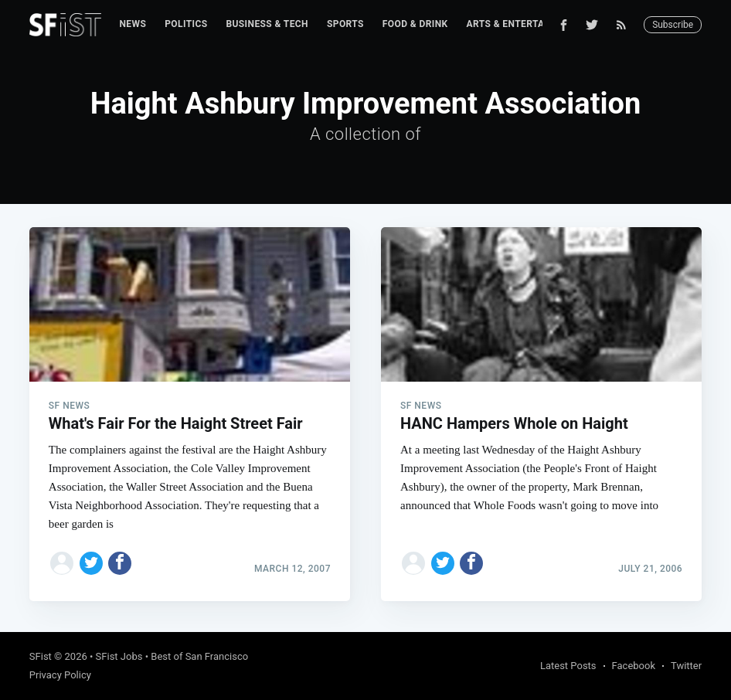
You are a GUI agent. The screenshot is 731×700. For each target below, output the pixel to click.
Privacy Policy (60, 675)
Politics (186, 24)
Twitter (686, 666)
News (133, 24)
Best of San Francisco (199, 656)
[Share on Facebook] (120, 563)
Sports (345, 24)
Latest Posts (568, 666)
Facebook (634, 666)
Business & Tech (267, 24)
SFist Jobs (119, 656)
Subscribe (673, 25)
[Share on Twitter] (91, 563)
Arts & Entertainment (524, 24)
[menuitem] (133, 24)
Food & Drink (415, 24)
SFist (41, 656)
